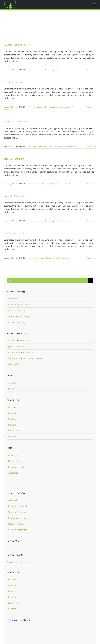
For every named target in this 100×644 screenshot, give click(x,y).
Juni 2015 (12, 389)
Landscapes (58, 70)
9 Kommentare (68, 221)
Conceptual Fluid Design (16, 122)
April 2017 (13, 383)
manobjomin (14, 352)
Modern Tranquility (14, 159)
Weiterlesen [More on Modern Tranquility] (92, 184)
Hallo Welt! (13, 299)
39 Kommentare (62, 258)
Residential (55, 184)
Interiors (57, 107)
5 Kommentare (70, 70)
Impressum (42, 636)
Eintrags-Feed (14, 461)
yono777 (12, 341)
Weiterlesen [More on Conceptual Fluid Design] (92, 147)
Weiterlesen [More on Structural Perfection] (92, 107)
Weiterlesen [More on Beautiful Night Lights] (92, 221)
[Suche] (91, 280)
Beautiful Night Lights (15, 196)
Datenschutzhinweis (55, 636)
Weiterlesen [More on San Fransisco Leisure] (92, 258)
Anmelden (13, 455)
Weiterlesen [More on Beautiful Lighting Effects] (92, 70)
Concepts (50, 70)
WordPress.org (15, 473)
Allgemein (32, 70)
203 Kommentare (71, 147)
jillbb (10, 347)
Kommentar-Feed (16, 467)
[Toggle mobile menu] (94, 5)
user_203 (10, 70)
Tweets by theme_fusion (18, 562)
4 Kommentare (67, 184)
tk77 (10, 364)
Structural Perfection (15, 82)
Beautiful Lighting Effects (17, 45)
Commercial (41, 70)
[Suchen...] (47, 280)
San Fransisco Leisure (15, 233)
